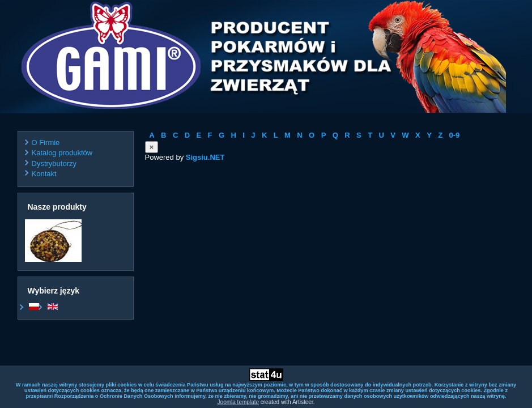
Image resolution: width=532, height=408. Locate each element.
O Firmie (46, 143)
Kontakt (44, 174)
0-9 (455, 135)
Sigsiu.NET (205, 157)
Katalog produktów (62, 153)
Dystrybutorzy (54, 163)
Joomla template (238, 402)
